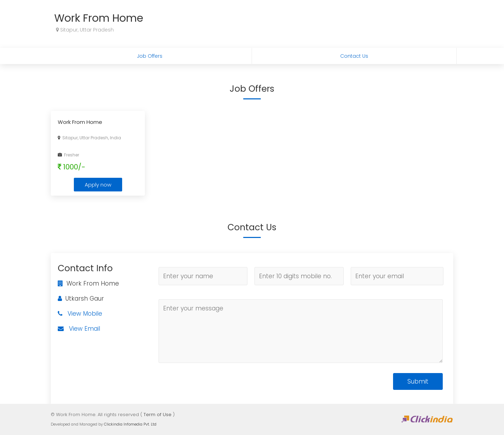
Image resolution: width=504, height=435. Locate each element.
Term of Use (157, 415)
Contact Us (354, 56)
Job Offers (150, 56)
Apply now (98, 185)
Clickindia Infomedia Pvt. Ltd (130, 424)
